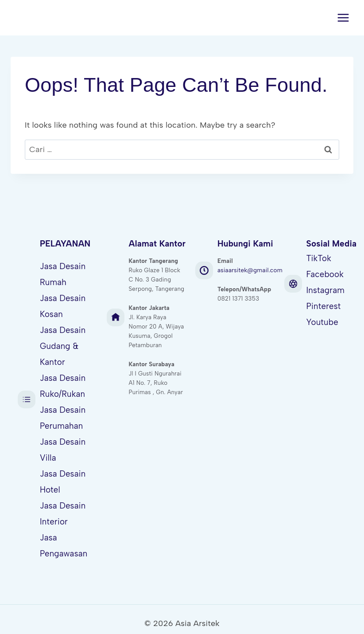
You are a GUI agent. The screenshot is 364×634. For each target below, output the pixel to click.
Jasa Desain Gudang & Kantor (63, 344)
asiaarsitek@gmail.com (250, 270)
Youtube (322, 320)
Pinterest (324, 305)
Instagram (326, 289)
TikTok (319, 258)
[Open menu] (343, 18)
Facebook (325, 274)
